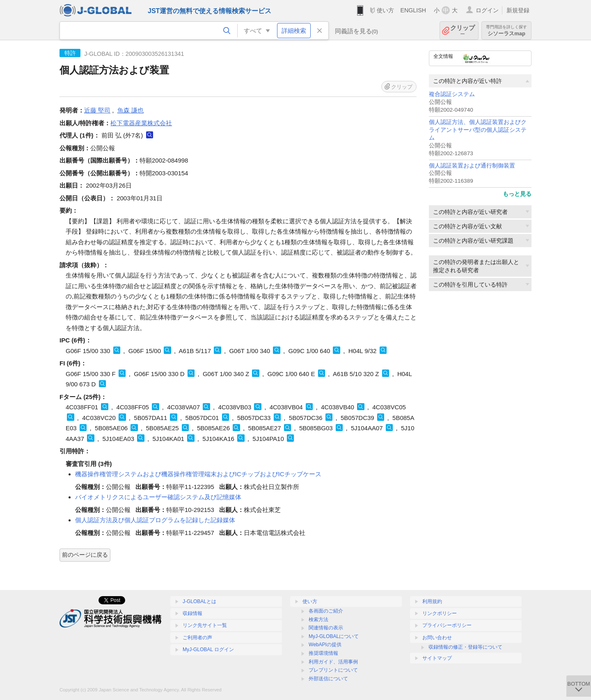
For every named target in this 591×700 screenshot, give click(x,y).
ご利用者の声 (197, 638)
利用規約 (432, 601)
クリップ (463, 31)
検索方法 (318, 620)
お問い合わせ (437, 638)
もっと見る (517, 194)
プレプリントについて (333, 670)
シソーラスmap (506, 31)
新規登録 (518, 10)
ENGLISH (413, 10)
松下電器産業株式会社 (141, 123)
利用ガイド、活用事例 (333, 662)
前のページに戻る (85, 555)
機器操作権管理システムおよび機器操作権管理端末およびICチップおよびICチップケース (198, 474)
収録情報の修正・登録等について (465, 647)
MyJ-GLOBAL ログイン (208, 650)
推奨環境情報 (323, 653)
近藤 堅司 (97, 110)
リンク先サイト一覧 (205, 625)
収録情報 (192, 613)
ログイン (487, 10)
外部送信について (328, 679)
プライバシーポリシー (447, 625)
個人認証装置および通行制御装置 (472, 166)
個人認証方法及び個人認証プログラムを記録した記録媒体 (155, 520)
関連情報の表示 (326, 628)
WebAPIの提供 (325, 645)
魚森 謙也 (131, 110)
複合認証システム (452, 94)
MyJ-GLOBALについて (334, 636)
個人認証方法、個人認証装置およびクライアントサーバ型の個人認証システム (478, 130)
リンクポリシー (440, 613)
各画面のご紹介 (326, 611)
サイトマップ (437, 658)
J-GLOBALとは (199, 601)
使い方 (385, 10)
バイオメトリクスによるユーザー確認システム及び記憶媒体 (158, 497)
